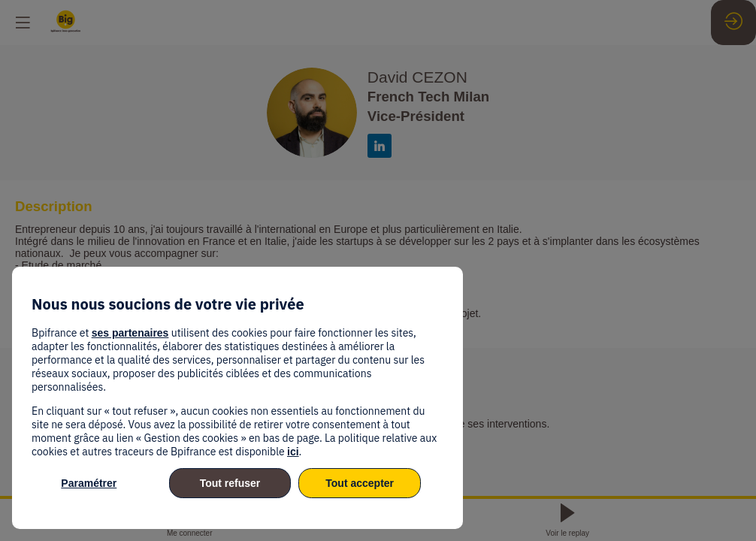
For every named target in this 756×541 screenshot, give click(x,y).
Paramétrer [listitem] (89, 483)
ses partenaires (130, 333)
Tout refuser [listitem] (230, 483)
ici (293, 452)
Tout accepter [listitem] (360, 483)
